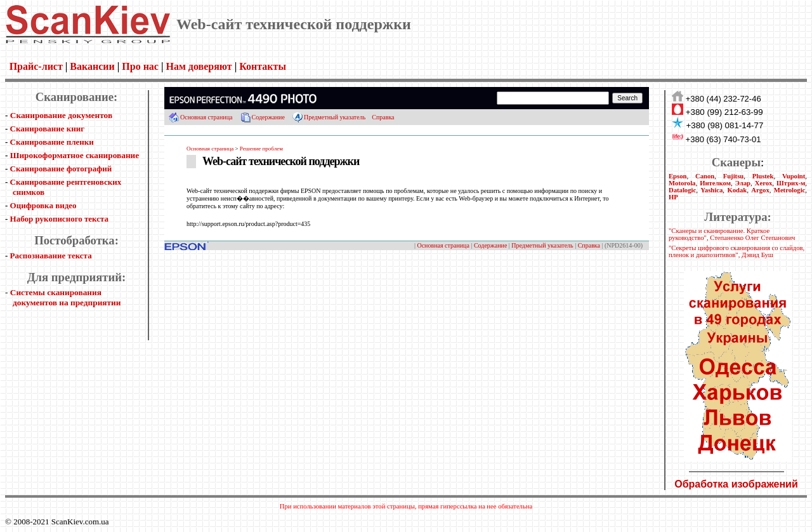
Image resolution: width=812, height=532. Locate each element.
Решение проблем (261, 149)
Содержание (268, 117)
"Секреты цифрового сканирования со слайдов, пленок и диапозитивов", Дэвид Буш (737, 251)
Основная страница (206, 117)
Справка (383, 117)
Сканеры (736, 162)
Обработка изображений (736, 484)
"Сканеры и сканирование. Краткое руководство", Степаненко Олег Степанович (732, 234)
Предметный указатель (335, 117)
